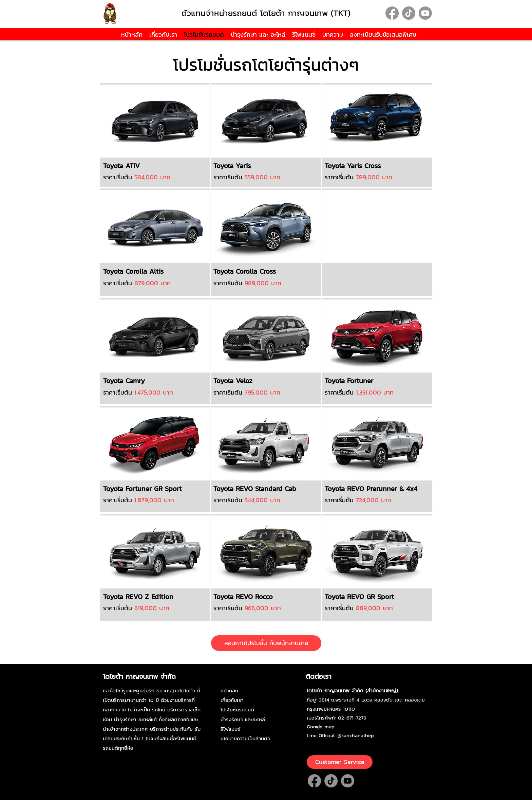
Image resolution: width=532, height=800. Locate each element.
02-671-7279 (352, 718)
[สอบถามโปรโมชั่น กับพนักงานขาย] (266, 643)
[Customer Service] (340, 762)
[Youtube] (425, 13)
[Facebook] (392, 13)
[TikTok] (409, 13)
